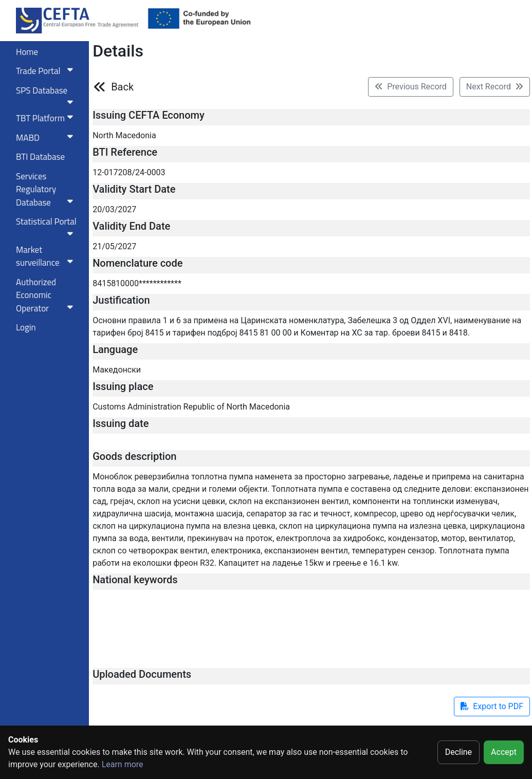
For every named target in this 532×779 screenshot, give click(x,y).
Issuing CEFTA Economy (149, 115)
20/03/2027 (114, 209)
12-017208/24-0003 (129, 172)
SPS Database (47, 95)
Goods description (134, 456)
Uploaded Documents (142, 674)
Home (27, 52)
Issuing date (121, 423)
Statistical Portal (47, 226)
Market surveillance (47, 256)
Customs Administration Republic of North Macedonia (191, 407)
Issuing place (123, 386)
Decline (458, 752)
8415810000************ (137, 283)
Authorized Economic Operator (47, 295)
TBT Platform (47, 118)
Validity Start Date (134, 189)
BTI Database (40, 157)
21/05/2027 (114, 246)
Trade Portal (47, 71)
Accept (504, 752)
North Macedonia (124, 135)
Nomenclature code (137, 263)
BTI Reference (125, 152)
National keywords (135, 580)
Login (26, 327)
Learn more (123, 764)
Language (115, 349)
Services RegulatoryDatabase (47, 189)
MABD (47, 138)
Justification (121, 300)
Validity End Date (131, 226)
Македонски (117, 370)
